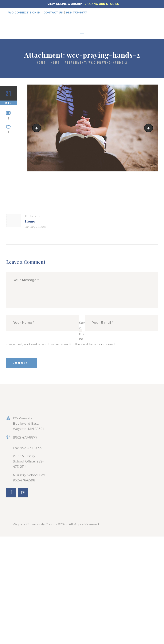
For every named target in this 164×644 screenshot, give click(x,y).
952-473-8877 (76, 13)
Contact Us (53, 13)
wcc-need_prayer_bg (151, 128)
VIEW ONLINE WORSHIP (65, 4)
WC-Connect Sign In (24, 13)
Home (41, 63)
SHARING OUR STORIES (102, 4)
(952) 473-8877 (25, 437)
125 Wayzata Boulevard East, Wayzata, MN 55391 (28, 423)
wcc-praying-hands (38, 128)
